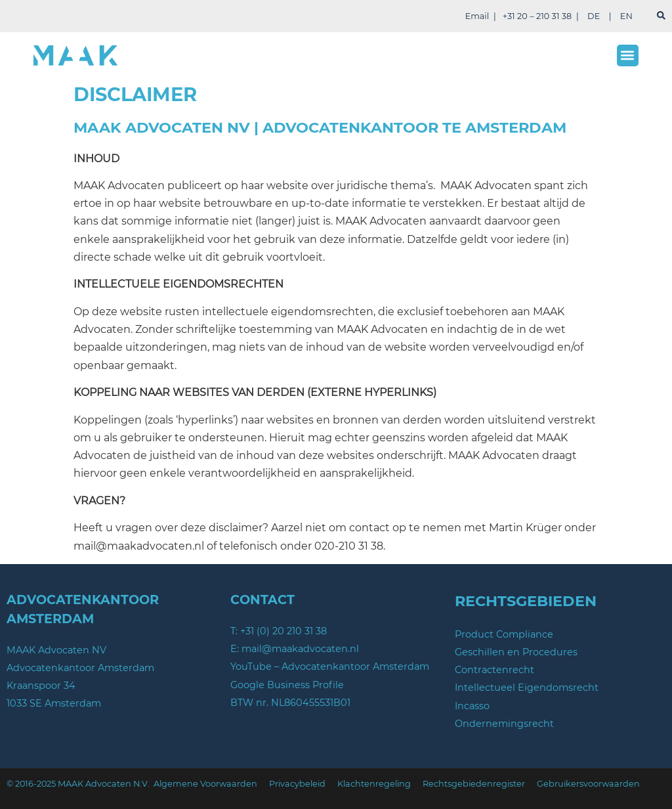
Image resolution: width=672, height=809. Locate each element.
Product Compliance (504, 634)
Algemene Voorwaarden (205, 784)
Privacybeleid (297, 784)
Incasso (472, 706)
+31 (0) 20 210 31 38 (283, 631)
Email (477, 16)
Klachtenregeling (374, 784)
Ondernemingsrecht (504, 724)
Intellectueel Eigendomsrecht (527, 688)
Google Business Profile (287, 685)
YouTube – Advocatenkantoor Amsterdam (330, 667)
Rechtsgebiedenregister (474, 784)
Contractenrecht (494, 670)
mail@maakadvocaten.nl (300, 649)
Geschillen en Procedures (516, 652)
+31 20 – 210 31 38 (537, 16)
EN (626, 16)
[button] (628, 55)
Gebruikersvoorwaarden (588, 784)
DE (594, 16)
